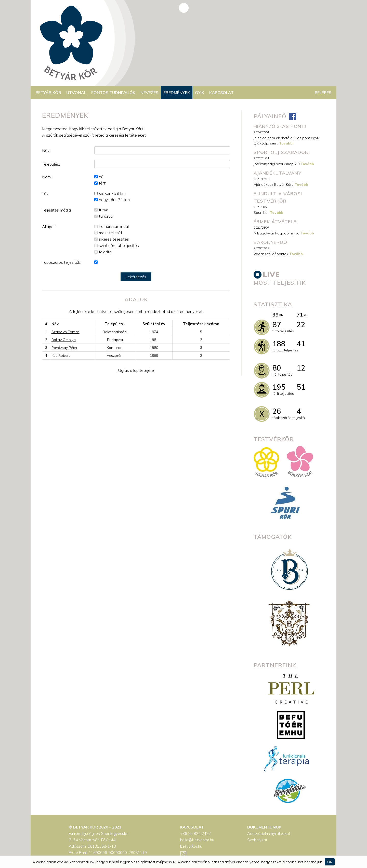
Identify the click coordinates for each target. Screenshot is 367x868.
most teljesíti (110, 233)
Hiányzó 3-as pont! (280, 126)
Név (55, 324)
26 (277, 411)
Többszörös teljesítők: (62, 262)
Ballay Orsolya (64, 340)
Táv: (46, 193)
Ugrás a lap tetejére (136, 370)
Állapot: (49, 227)
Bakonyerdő (270, 242)
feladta (105, 252)
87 (277, 325)
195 (279, 387)
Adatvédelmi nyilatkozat (269, 833)
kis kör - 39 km (112, 193)
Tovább (286, 143)
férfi (103, 183)
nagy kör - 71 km (114, 200)
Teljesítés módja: (57, 210)
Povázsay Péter (64, 348)
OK (330, 862)
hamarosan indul (114, 226)
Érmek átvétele (275, 222)
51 (301, 387)
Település (115, 324)
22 (301, 325)
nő (101, 177)
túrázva (106, 216)
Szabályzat (257, 840)
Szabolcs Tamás (65, 332)
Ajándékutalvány (277, 173)
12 (301, 368)
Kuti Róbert (61, 356)
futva (104, 210)
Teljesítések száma (201, 324)
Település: (51, 164)
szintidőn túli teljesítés (119, 245)
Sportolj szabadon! (282, 152)
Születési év (154, 324)
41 (301, 344)
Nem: (47, 177)
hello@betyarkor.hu (197, 840)
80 (277, 368)
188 (279, 344)
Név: (46, 150)
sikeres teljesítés (114, 239)
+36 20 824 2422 (195, 833)
